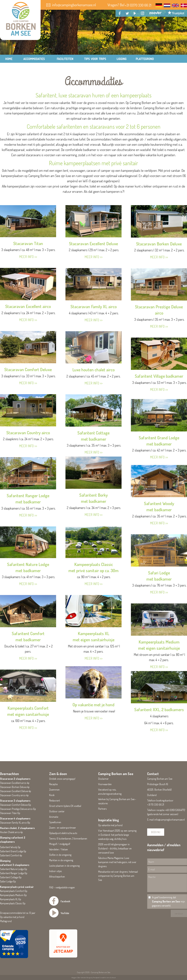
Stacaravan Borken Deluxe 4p (15, 787)
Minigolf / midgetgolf (60, 844)
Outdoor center (57, 811)
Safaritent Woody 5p (10, 847)
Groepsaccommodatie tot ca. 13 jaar (18, 913)
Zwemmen (54, 790)
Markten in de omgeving (61, 860)
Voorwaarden (105, 784)
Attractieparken (57, 876)
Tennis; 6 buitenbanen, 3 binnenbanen (68, 838)
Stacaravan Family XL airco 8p (15, 823)
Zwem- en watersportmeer (63, 828)
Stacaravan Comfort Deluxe (28, 369)
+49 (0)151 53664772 (175, 810)
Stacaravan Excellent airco (28, 306)
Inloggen (74, 977)
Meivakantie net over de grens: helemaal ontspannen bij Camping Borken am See (118, 876)
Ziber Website (82, 977)
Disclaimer (103, 779)
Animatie (54, 817)
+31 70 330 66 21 (156, 805)
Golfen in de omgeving (60, 855)
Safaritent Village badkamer (159, 376)
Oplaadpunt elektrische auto (63, 833)
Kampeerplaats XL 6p (11, 899)
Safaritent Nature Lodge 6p (14, 869)
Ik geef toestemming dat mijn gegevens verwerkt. (168, 901)
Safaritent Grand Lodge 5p (13, 851)
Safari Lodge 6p (8, 881)
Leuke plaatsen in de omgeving (64, 866)
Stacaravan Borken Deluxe (159, 244)
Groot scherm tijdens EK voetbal (65, 806)
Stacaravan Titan (28, 243)
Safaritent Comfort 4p (11, 855)
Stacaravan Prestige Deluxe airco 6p (18, 809)
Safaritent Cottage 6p (11, 877)
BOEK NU (156, 832)
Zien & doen (58, 774)
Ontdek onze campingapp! (62, 779)
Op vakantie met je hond (93, 705)
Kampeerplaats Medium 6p (13, 895)
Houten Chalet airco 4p (11, 832)
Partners (102, 809)
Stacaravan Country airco (28, 432)
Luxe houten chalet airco (93, 370)
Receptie (53, 784)
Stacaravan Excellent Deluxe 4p (16, 791)
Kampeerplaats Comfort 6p (14, 891)
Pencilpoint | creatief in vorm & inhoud (104, 977)
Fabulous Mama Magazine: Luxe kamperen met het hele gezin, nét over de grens (117, 862)
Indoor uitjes (55, 871)
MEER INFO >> (28, 257)
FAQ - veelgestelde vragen (62, 887)
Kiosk (52, 795)
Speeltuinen (55, 822)
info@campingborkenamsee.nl (170, 820)
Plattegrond (6, 921)
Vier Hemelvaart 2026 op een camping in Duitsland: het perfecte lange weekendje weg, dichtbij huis (117, 835)
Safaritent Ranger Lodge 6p (14, 873)
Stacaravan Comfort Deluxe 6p (16, 805)
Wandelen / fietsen (59, 849)
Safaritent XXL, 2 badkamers (159, 709)
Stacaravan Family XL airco (94, 306)
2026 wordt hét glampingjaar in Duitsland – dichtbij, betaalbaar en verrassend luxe (115, 848)
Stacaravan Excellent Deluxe (93, 243)
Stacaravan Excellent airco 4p (15, 783)
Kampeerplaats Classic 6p (13, 903)
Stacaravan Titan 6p (10, 813)
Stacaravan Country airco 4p (14, 795)
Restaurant (55, 800)
